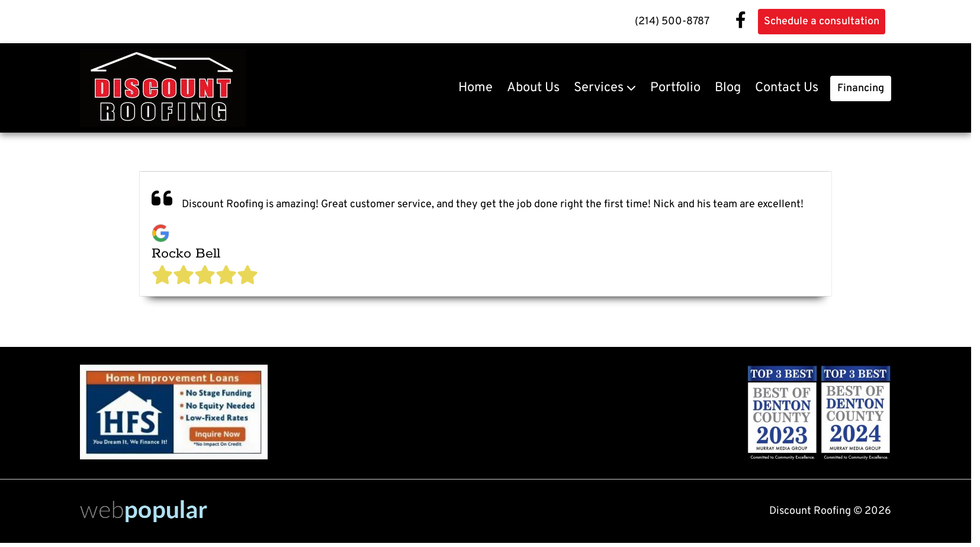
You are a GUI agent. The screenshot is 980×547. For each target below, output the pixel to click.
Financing (861, 89)
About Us (533, 88)
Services (599, 88)
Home (475, 88)
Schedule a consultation (822, 22)
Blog (728, 88)
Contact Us (787, 88)
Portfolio (675, 88)
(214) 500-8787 (672, 22)
